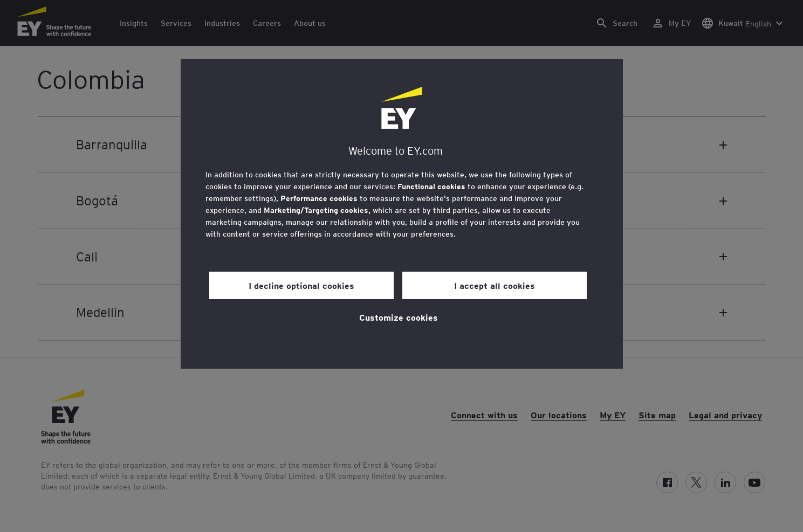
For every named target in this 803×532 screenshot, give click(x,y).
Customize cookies (399, 317)
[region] (402, 214)
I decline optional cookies (301, 285)
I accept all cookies (495, 285)
